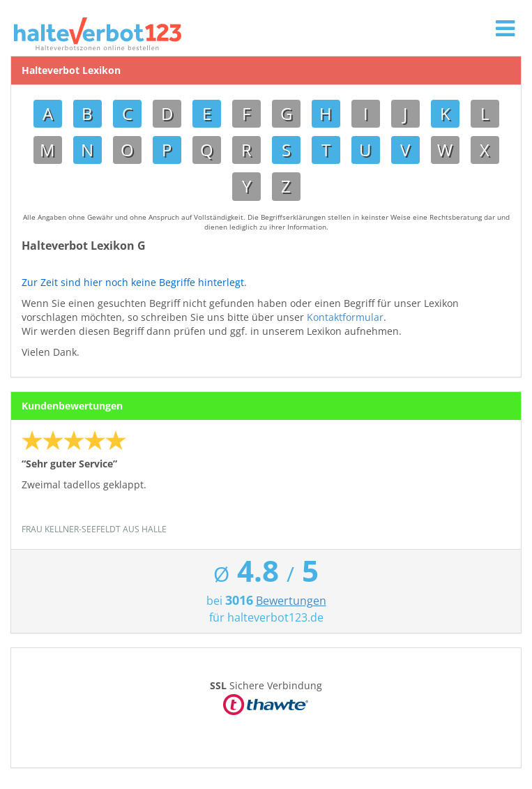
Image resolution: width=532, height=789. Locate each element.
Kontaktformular (345, 317)
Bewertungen (291, 601)
